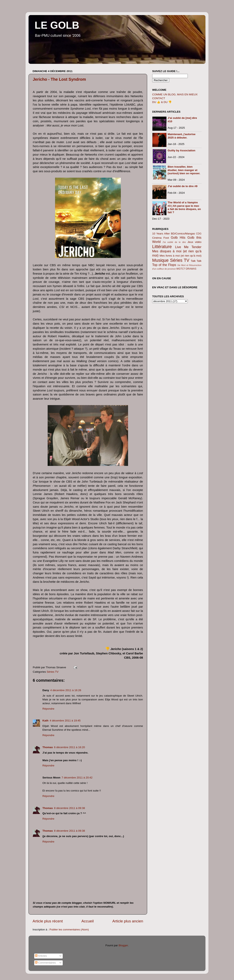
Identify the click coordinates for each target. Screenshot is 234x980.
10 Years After (161, 234)
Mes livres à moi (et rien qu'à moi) (181, 256)
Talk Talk (196, 261)
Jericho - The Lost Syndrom (59, 79)
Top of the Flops (164, 265)
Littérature (162, 247)
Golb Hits (178, 237)
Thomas (48, 747)
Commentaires (45, 963)
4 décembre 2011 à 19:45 (65, 721)
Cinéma (157, 238)
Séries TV (53, 672)
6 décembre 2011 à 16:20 (70, 747)
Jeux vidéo (194, 242)
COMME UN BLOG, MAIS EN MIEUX (175, 94)
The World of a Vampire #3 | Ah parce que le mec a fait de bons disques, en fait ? (184, 207)
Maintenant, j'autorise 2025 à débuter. (182, 136)
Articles (41, 956)
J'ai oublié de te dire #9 (183, 186)
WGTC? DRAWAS (186, 269)
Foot (166, 238)
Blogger (123, 945)
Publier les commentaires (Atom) (69, 930)
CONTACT (159, 98)
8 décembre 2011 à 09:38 (70, 808)
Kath (45, 721)
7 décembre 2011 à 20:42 (77, 778)
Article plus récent (48, 921)
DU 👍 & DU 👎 (162, 102)
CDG (199, 234)
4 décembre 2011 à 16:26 (66, 690)
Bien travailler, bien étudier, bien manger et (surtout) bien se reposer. (184, 170)
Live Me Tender (188, 247)
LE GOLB (57, 25)
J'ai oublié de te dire (174, 242)
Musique (160, 260)
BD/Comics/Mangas (183, 234)
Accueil (88, 921)
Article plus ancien (128, 921)
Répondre (48, 709)
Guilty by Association (182, 150)
